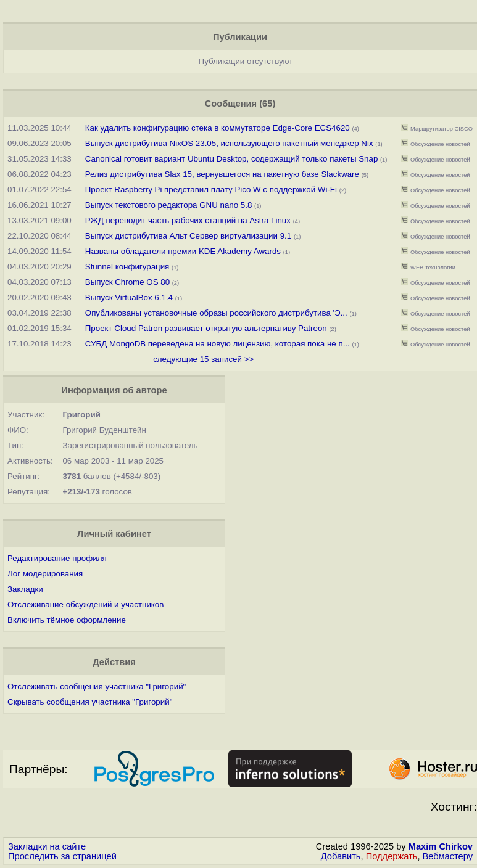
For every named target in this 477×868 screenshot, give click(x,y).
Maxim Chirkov (441, 846)
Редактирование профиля (57, 558)
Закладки (25, 589)
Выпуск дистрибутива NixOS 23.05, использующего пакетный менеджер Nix (230, 143)
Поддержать (392, 856)
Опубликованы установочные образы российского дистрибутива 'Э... (216, 313)
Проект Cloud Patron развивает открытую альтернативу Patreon (206, 328)
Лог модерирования (45, 574)
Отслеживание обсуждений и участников (85, 604)
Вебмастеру (448, 856)
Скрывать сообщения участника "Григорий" (90, 702)
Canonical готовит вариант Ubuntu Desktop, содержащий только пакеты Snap (232, 159)
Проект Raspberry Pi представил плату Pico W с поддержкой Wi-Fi (211, 190)
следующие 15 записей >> (203, 359)
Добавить (341, 856)
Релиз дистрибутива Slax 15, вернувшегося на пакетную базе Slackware (222, 174)
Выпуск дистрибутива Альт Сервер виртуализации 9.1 (188, 236)
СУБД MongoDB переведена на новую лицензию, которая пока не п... (218, 344)
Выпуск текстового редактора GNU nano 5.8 (169, 205)
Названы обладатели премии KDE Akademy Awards (183, 251)
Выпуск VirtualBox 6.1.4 (129, 297)
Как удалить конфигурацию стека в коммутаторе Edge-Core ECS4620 (218, 128)
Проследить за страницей (62, 856)
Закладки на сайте (47, 846)
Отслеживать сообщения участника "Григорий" (97, 686)
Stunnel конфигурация (127, 267)
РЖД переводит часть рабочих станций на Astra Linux (188, 220)
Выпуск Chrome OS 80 (127, 282)
